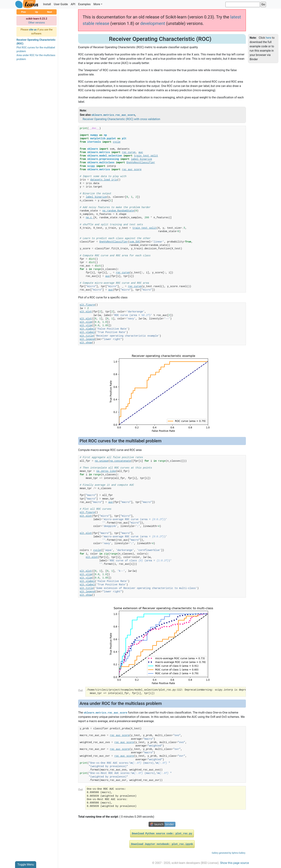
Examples (84, 4)
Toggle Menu (26, 865)
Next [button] (50, 12)
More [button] (97, 4)
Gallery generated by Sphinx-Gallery (228, 853)
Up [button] (37, 12)
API (73, 4)
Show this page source (234, 863)
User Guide (61, 4)
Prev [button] (23, 12)
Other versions (37, 23)
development (153, 23)
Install (47, 4)
